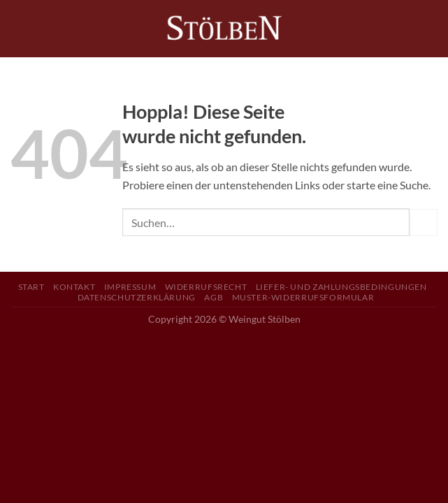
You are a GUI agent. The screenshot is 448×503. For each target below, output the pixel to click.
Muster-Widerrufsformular (303, 297)
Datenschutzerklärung (137, 297)
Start (31, 287)
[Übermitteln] (424, 223)
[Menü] (19, 28)
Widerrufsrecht (206, 287)
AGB (214, 297)
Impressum (130, 287)
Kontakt (74, 287)
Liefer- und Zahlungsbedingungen (341, 287)
